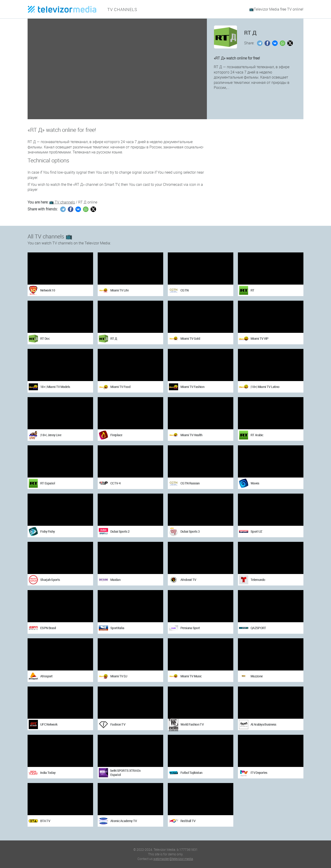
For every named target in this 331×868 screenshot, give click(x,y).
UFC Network (49, 724)
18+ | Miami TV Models (55, 387)
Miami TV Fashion (192, 387)
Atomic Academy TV (124, 821)
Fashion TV (118, 724)
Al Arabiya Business (263, 724)
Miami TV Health (191, 435)
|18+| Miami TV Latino (265, 387)
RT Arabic (257, 435)
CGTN (184, 290)
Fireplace (116, 435)
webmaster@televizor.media (173, 859)
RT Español (48, 483)
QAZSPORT (258, 628)
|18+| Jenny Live (51, 435)
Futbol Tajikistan (191, 773)
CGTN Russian (190, 483)
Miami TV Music (191, 676)
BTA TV (45, 821)
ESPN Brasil (48, 628)
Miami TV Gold (190, 338)
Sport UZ (256, 531)
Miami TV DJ (119, 676)
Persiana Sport (190, 628)
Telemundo (258, 580)
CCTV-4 (115, 483)
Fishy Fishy (47, 531)
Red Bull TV (188, 821)
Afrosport (46, 676)
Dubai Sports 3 (190, 531)
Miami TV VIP (260, 338)
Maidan (115, 580)
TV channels (120, 9)
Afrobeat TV (188, 580)
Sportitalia (117, 628)
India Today (48, 773)
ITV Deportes (259, 773)
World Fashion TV (192, 724)
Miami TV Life (119, 290)
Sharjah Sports (50, 580)
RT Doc (45, 338)
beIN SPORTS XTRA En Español (126, 773)
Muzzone (257, 676)
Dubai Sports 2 (120, 531)
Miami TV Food (120, 387)
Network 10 (48, 290)
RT (253, 290)
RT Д (114, 338)
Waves (255, 483)
